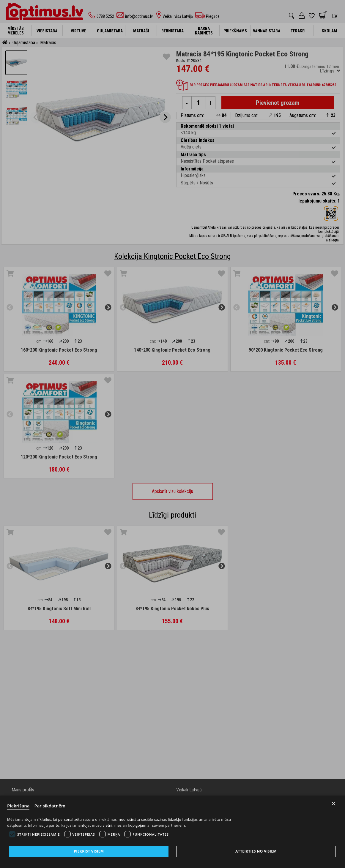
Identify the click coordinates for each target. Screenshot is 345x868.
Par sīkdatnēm (50, 806)
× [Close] (334, 804)
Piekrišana (18, 806)
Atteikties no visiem (256, 851)
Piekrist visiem (89, 851)
